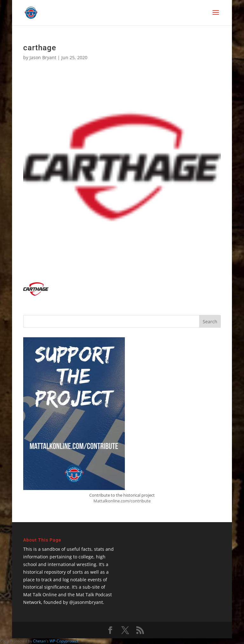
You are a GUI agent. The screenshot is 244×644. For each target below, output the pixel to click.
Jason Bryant (43, 57)
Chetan (39, 641)
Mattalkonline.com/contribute (122, 501)
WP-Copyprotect (64, 641)
